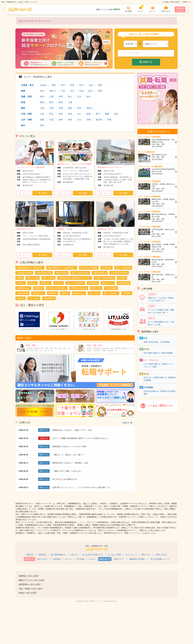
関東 (23, 91)
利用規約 (42, 555)
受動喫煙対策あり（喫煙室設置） (62, 268)
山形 (91, 85)
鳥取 (61, 114)
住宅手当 (59, 283)
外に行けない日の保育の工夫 (64, 479)
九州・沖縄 (26, 120)
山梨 (51, 97)
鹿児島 (99, 120)
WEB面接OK (49, 298)
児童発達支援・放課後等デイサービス (75, 278)
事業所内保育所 (100, 273)
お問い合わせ (161, 555)
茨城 (81, 91)
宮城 (72, 85)
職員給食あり (79, 293)
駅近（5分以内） (111, 293)
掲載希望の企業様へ (138, 559)
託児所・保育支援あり (57, 288)
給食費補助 (93, 283)
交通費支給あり (23, 288)
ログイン (69, 559)
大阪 (42, 108)
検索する (146, 62)
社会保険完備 (124, 283)
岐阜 (51, 102)
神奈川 (53, 91)
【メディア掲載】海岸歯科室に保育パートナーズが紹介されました (80, 438)
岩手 (63, 85)
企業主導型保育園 (44, 273)
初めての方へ (43, 559)
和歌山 (90, 108)
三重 (70, 102)
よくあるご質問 (114, 555)
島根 (70, 114)
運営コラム (146, 555)
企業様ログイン (187, 2)
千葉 (63, 91)
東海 (23, 102)
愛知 (42, 102)
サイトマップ (131, 555)
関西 (23, 108)
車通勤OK (39, 288)
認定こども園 (33, 278)
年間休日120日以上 (79, 288)
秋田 (81, 85)
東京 (42, 91)
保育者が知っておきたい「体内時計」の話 (70, 463)
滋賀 (70, 108)
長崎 (61, 120)
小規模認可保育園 (24, 273)
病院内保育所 (62, 273)
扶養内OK (127, 293)
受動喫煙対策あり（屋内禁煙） (30, 268)
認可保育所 (107, 268)
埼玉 (72, 91)
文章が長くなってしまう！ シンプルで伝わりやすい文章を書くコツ (81, 487)
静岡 (61, 102)
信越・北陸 (26, 97)
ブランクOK (34, 298)
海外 (23, 125)
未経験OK (53, 293)
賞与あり (33, 283)
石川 (79, 97)
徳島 (88, 114)
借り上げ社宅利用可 (75, 283)
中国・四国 (26, 114)
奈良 (79, 108)
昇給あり (21, 283)
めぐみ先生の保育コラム (93, 555)
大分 (79, 120)
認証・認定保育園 (123, 268)
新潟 (42, 97)
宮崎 (88, 120)
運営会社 (30, 555)
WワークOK (94, 293)
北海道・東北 (27, 85)
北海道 (43, 85)
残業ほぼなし (38, 293)
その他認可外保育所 (119, 273)
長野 (61, 97)
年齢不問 (65, 293)
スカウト (92, 559)
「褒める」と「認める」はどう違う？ (68, 455)
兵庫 (51, 108)
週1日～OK (96, 288)
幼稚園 (20, 278)
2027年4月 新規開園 (89, 268)
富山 (70, 97)
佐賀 (51, 120)
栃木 (91, 91)
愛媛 (107, 114)
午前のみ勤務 (111, 288)
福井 (88, 97)
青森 (54, 85)
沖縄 (109, 120)
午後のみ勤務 (22, 293)
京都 (61, 108)
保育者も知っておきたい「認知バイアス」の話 (72, 430)
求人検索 (81, 559)
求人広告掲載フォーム (160, 559)
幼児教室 (122, 278)
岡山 (51, 114)
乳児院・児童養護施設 (104, 278)
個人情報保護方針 (58, 555)
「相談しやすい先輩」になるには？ (67, 471)
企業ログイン (119, 559)
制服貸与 (21, 298)
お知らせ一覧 (127, 423)
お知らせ (74, 555)
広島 (42, 114)
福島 (100, 85)
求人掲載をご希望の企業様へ (171, 2)
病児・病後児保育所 (80, 273)
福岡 (42, 120)
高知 (116, 114)
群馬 (100, 91)
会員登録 (180, 9)
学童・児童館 (48, 278)
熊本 (70, 120)
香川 (98, 114)
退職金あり (46, 283)
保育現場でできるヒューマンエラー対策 (69, 446)
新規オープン (108, 283)
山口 (79, 114)
